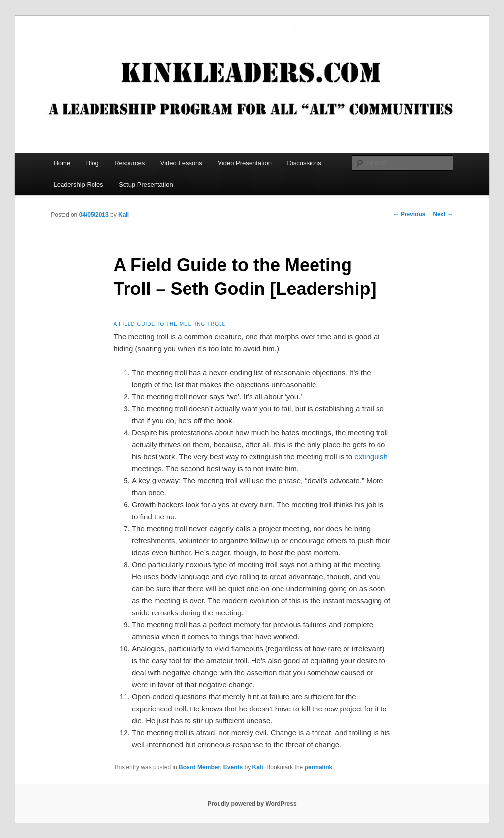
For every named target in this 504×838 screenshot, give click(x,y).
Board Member (199, 767)
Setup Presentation (146, 184)
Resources (129, 163)
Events (233, 767)
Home (62, 163)
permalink (319, 767)
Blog (93, 163)
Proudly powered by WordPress (252, 804)
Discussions (304, 163)
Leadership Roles (78, 184)
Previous (409, 214)
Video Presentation (245, 163)
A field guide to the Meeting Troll (169, 324)
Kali (124, 215)
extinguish (371, 457)
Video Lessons (181, 163)
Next (443, 214)
